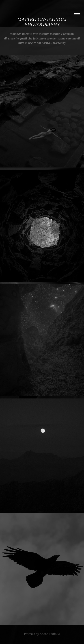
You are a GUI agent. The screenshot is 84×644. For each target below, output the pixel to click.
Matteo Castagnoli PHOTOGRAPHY (43, 22)
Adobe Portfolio (50, 634)
